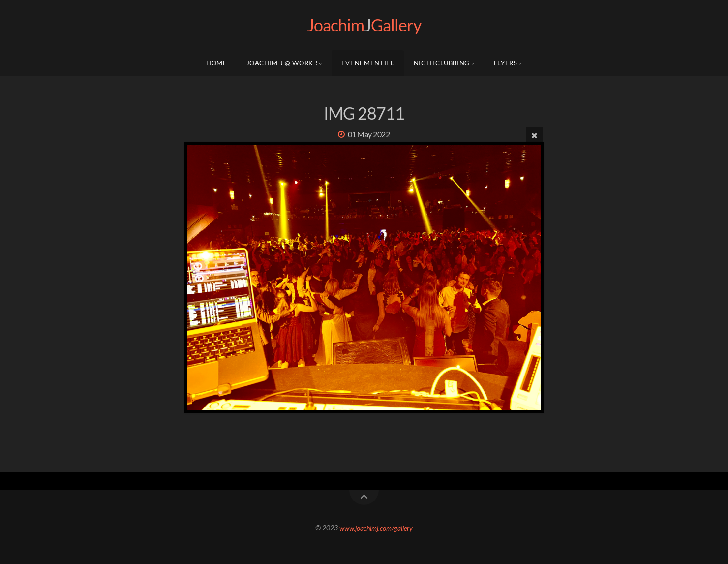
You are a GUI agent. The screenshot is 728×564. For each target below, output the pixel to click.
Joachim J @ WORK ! (282, 63)
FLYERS (506, 63)
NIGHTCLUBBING (442, 63)
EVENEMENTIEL (368, 63)
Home (217, 63)
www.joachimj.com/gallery (376, 527)
